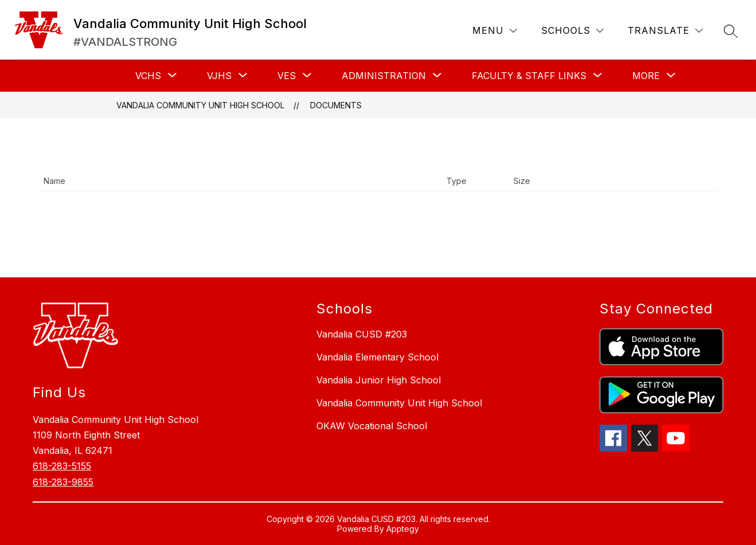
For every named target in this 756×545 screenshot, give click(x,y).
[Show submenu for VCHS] (148, 76)
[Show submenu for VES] (287, 76)
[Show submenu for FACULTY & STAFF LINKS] (529, 76)
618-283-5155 (62, 466)
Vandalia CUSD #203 (362, 334)
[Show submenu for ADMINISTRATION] (384, 76)
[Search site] (731, 31)
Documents (336, 105)
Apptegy (403, 529)
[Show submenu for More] (646, 76)
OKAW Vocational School (372, 426)
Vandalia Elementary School (377, 357)
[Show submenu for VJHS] (219, 76)
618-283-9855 (63, 482)
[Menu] (495, 31)
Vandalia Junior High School (379, 380)
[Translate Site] (665, 31)
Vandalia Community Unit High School (200, 105)
